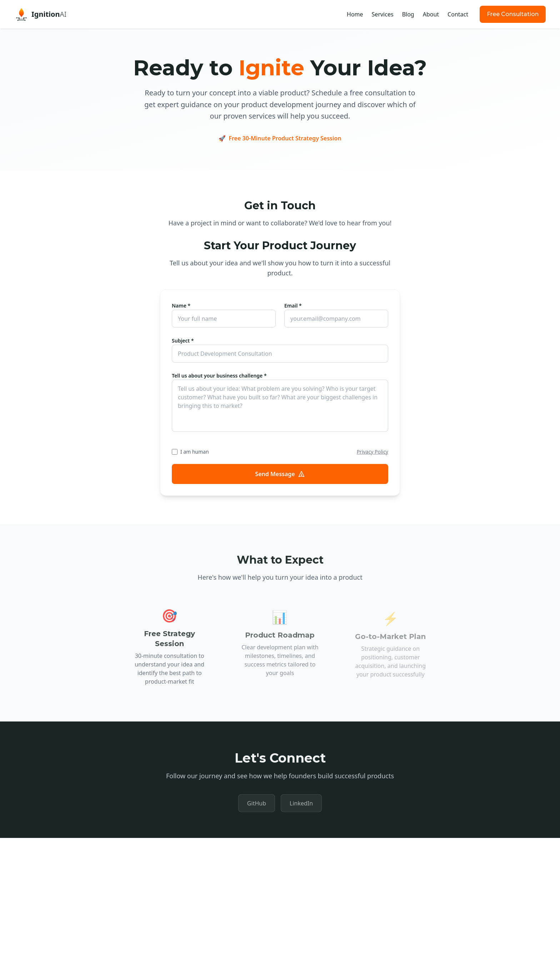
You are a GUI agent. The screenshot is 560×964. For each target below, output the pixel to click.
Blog (408, 14)
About (431, 14)
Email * (293, 306)
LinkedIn (301, 805)
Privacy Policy (372, 452)
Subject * (183, 341)
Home (355, 14)
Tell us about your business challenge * (219, 376)
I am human (195, 452)
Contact (458, 14)
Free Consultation (513, 14)
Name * (181, 306)
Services (383, 14)
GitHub (257, 805)
